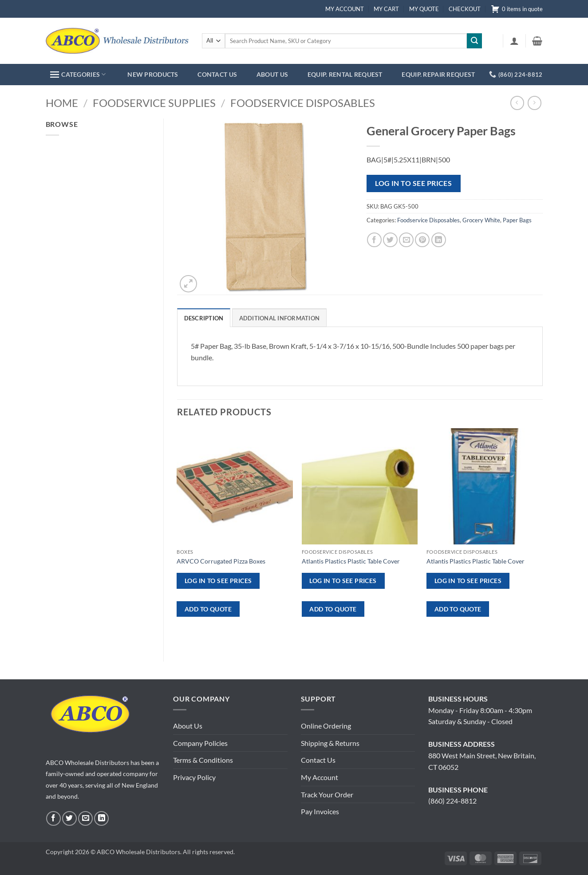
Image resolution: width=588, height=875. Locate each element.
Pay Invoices (320, 811)
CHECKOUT (465, 9)
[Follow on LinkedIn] (101, 818)
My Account (320, 777)
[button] (514, 41)
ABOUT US (272, 74)
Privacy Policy (194, 777)
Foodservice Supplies (154, 103)
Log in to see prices (413, 183)
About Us (188, 726)
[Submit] (474, 41)
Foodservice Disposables (303, 103)
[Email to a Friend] (406, 240)
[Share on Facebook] (374, 240)
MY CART (386, 9)
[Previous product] (535, 103)
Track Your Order (327, 794)
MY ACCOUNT (345, 9)
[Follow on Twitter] (69, 818)
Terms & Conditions (203, 760)
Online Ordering (326, 726)
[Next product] (517, 103)
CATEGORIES (78, 74)
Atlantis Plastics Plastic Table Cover (351, 561)
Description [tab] (204, 318)
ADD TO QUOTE (208, 609)
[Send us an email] (85, 818)
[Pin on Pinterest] (422, 240)
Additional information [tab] (280, 318)
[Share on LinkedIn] (439, 240)
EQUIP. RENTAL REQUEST (345, 74)
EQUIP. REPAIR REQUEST (438, 74)
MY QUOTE (424, 9)
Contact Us (318, 760)
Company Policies (200, 743)
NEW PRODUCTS (153, 74)
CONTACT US (217, 74)
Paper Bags (517, 220)
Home (62, 103)
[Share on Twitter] (390, 240)
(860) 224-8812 (452, 801)
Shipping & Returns (330, 743)
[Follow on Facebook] (53, 818)
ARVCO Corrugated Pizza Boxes (221, 561)
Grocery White (481, 220)
